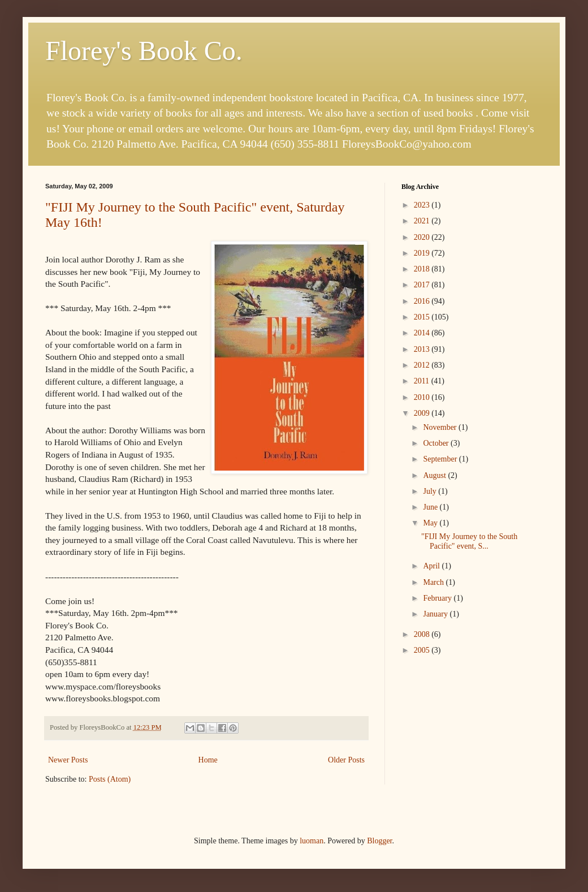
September (441, 459)
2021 (423, 221)
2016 (423, 301)
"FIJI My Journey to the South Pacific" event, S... (469, 541)
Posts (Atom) (110, 779)
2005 (423, 650)
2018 (423, 269)
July (431, 491)
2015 (423, 317)
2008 (423, 634)
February (438, 598)
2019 (423, 253)
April (432, 566)
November (441, 427)
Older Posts (346, 760)
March (434, 582)
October (437, 443)
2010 (423, 397)
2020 (423, 237)
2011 (423, 381)
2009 (423, 413)
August (435, 475)
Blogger (379, 841)
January (436, 614)
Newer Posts (68, 760)
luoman (312, 841)
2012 (423, 365)
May (431, 523)
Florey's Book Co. (144, 51)
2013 (423, 349)
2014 (423, 333)
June (431, 507)
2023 (423, 205)
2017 (423, 285)
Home (208, 760)
